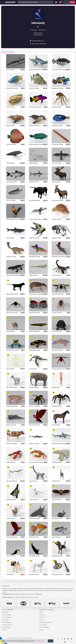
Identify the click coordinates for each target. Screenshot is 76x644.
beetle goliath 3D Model (58, 294)
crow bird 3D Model (57, 163)
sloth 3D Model (33, 369)
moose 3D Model (56, 182)
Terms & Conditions (44, 627)
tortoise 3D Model (56, 331)
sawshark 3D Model (34, 444)
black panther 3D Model (12, 294)
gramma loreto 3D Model (35, 107)
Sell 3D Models (7, 622)
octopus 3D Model (57, 107)
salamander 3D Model (34, 350)
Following (42, 30)
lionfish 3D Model (11, 518)
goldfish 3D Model (34, 537)
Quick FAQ (42, 617)
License (41, 620)
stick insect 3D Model (12, 481)
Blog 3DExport (6, 627)
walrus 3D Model (11, 126)
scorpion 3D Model (57, 275)
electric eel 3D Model (34, 331)
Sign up (72, 2)
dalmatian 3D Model (34, 575)
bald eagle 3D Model (34, 556)
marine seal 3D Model (34, 126)
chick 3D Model (10, 369)
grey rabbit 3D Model (57, 518)
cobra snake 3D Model (57, 575)
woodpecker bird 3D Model (58, 257)
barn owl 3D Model (56, 500)
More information (39, 641)
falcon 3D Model (11, 70)
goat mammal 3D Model (58, 201)
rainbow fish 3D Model (12, 88)
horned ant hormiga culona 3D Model (61, 369)
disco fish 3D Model (11, 144)
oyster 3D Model (11, 107)
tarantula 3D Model (57, 406)
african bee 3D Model (34, 406)
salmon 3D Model (56, 537)
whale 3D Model (10, 163)
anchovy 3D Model (11, 201)
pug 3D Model (10, 575)
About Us (6, 586)
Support (41, 612)
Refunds (41, 630)
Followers (33, 30)
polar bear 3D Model (57, 462)
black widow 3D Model (12, 313)
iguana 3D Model (33, 275)
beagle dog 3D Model (57, 556)
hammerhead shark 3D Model (36, 70)
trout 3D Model (10, 238)
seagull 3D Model (33, 163)
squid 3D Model (56, 388)
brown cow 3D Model (12, 444)
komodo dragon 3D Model (13, 275)
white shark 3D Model (35, 518)
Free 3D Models (7, 617)
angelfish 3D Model (11, 500)
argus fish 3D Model (34, 88)
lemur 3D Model (33, 481)
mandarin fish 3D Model (58, 88)
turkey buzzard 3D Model (35, 219)
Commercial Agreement (45, 622)
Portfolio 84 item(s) (8, 51)
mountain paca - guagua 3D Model (38, 294)
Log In (66, 2)
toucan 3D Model (11, 556)
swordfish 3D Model (34, 182)
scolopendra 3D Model (57, 144)
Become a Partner (7, 625)
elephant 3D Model (34, 388)
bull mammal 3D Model (35, 201)
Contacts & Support (46, 610)
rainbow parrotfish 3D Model (36, 144)
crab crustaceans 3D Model (36, 462)
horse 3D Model (56, 425)
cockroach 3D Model (57, 313)
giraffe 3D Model (56, 481)
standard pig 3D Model (12, 406)
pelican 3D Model (33, 500)
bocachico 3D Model (11, 182)
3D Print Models (7, 615)
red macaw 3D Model (34, 425)
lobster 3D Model (11, 462)
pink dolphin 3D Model (57, 350)
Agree (51, 641)
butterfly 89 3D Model (35, 313)
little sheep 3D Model (12, 388)
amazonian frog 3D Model (13, 350)
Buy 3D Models (8, 610)
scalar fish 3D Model (34, 238)
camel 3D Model (10, 331)
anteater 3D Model (56, 238)
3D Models (5, 612)
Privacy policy (43, 625)
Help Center (42, 615)
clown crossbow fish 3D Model (60, 70)
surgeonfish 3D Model (57, 126)
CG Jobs (5, 630)
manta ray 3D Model (11, 425)
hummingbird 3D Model (35, 257)
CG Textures (6, 620)
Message (38, 34)
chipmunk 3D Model (11, 257)
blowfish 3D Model (56, 219)
